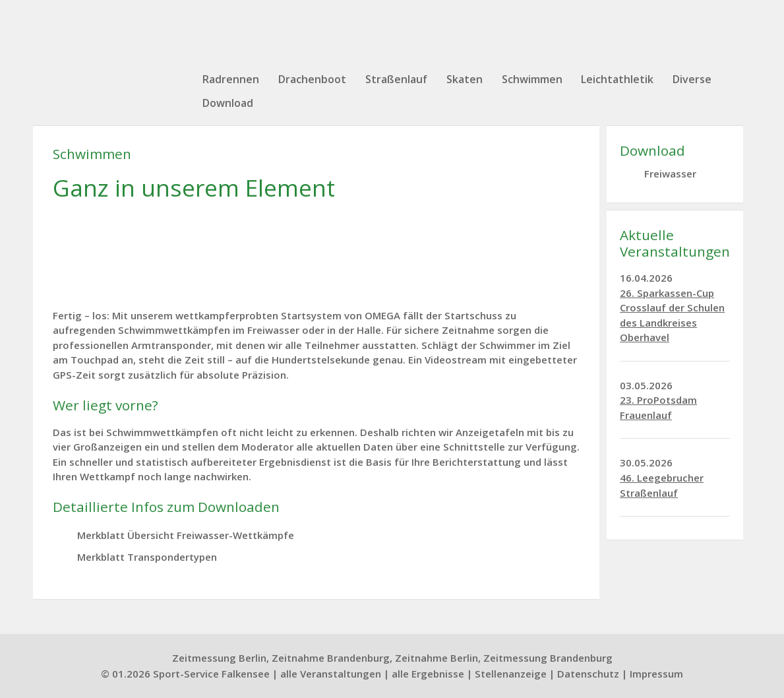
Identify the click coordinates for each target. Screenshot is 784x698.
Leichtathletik (617, 79)
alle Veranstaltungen (331, 674)
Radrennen (231, 79)
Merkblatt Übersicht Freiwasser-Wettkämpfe (186, 535)
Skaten (465, 79)
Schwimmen (532, 79)
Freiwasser (670, 174)
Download (228, 103)
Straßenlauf (396, 79)
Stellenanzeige (511, 674)
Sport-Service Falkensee (211, 674)
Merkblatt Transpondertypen (147, 557)
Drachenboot (312, 79)
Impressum (656, 674)
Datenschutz (588, 674)
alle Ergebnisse (428, 674)
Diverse (692, 79)
